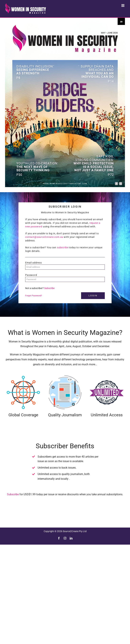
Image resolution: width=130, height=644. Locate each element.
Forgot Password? (34, 296)
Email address (34, 263)
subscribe (63, 247)
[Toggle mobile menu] (123, 5)
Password (31, 275)
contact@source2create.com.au (44, 237)
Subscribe (49, 288)
